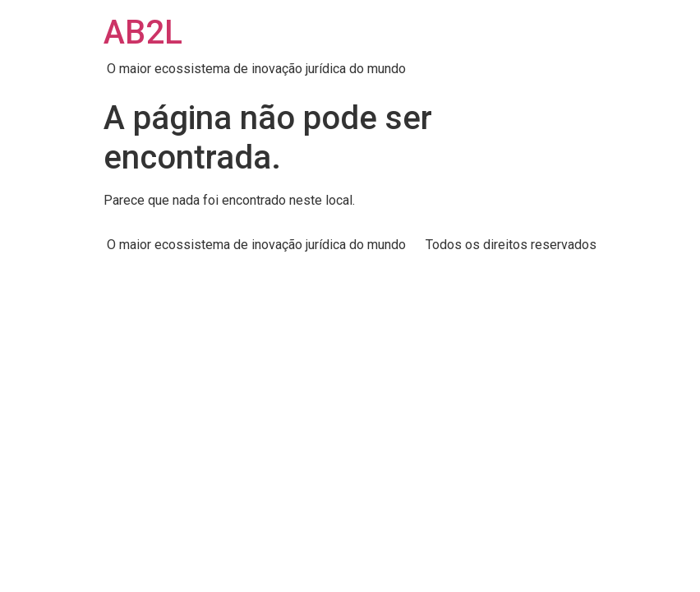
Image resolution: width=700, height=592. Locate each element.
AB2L (143, 32)
